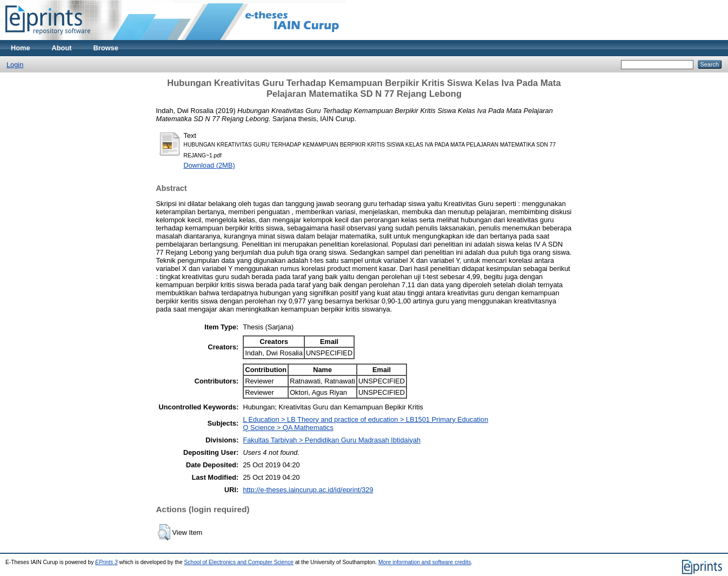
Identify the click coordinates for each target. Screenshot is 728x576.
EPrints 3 (106, 562)
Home (21, 48)
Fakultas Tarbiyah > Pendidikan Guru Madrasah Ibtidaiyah (332, 440)
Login (15, 65)
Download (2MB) (209, 165)
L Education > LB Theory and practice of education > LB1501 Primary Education (365, 419)
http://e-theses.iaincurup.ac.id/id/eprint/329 (308, 490)
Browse (106, 48)
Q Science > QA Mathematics (288, 428)
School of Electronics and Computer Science (239, 562)
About (62, 48)
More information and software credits (425, 562)
